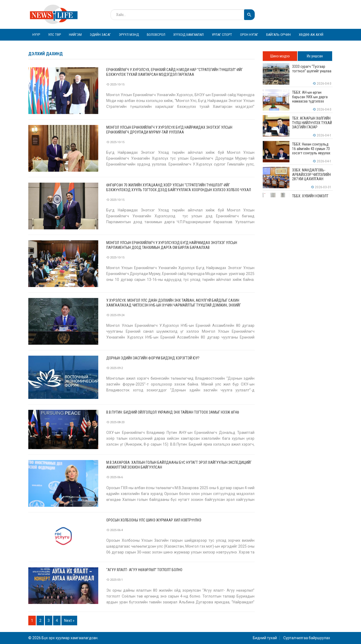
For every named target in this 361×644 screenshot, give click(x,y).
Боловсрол (156, 35)
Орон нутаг (249, 35)
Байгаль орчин (278, 35)
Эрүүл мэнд (129, 35)
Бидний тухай (265, 638)
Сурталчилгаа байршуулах (307, 638)
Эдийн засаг (100, 35)
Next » (69, 621)
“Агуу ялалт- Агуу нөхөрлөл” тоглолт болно (144, 570)
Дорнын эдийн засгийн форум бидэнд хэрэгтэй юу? (153, 358)
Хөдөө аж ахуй (311, 35)
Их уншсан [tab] (315, 56)
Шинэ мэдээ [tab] (280, 56)
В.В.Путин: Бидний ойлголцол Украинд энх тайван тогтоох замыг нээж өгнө (173, 412)
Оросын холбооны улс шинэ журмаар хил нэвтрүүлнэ (154, 520)
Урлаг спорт (222, 35)
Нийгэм (75, 35)
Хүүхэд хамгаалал (189, 35)
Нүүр (36, 35)
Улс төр (54, 35)
